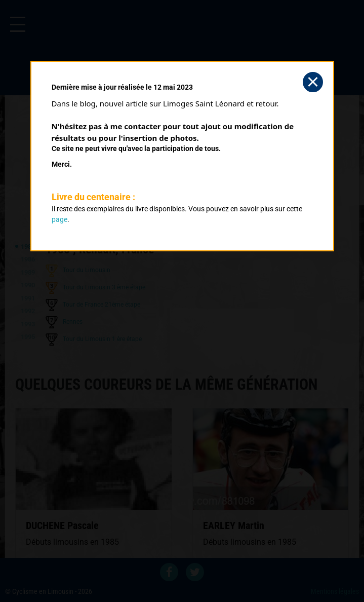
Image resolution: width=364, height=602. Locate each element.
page (59, 219)
